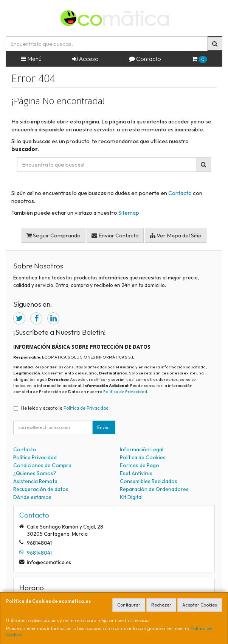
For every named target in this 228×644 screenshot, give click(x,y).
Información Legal (142, 449)
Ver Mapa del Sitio (176, 235)
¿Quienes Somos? (35, 473)
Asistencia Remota (35, 481)
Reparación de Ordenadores (154, 489)
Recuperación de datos (41, 489)
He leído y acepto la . (65, 408)
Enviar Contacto (115, 235)
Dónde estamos (32, 497)
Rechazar (161, 605)
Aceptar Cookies (200, 605)
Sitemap (129, 213)
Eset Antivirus (136, 473)
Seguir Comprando (54, 235)
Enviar (104, 427)
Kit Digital (131, 497)
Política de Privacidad (125, 391)
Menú (31, 59)
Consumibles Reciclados (149, 481)
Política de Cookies (143, 457)
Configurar (129, 605)
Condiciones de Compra (42, 465)
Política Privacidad (35, 457)
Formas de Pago (140, 465)
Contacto (145, 59)
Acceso (85, 59)
